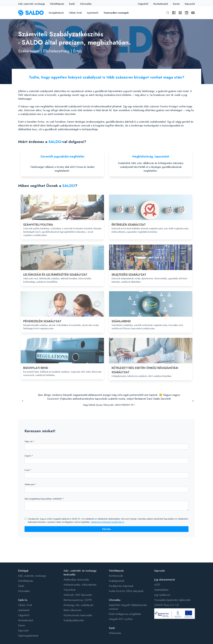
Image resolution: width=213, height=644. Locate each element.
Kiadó (72, 4)
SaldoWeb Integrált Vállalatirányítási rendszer (128, 607)
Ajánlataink (93, 13)
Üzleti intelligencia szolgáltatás (125, 614)
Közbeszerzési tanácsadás (78, 615)
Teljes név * (30, 441)
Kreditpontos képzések (121, 586)
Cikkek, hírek (75, 13)
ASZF (157, 585)
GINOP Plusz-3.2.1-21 (167, 605)
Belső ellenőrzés (73, 610)
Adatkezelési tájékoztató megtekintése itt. (108, 522)
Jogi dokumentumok (165, 580)
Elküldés (106, 529)
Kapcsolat (190, 4)
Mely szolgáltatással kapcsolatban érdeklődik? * (44, 499)
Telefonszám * (30, 484)
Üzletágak (23, 571)
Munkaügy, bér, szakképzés (78, 605)
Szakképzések (117, 581)
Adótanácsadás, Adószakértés (80, 585)
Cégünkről (143, 4)
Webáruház (115, 633)
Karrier (176, 4)
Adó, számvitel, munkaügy (32, 4)
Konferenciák (116, 576)
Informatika (86, 4)
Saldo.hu (23, 600)
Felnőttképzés (57, 4)
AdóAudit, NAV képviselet (78, 595)
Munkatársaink (161, 4)
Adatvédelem (161, 590)
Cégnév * (29, 456)
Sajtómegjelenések (28, 636)
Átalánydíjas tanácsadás (76, 580)
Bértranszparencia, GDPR (78, 600)
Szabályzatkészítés (74, 620)
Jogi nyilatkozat (162, 595)
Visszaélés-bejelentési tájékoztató (172, 600)
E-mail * (28, 470)
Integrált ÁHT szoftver (121, 619)
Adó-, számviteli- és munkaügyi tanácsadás (80, 573)
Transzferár (70, 590)
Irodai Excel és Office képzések (126, 591)
